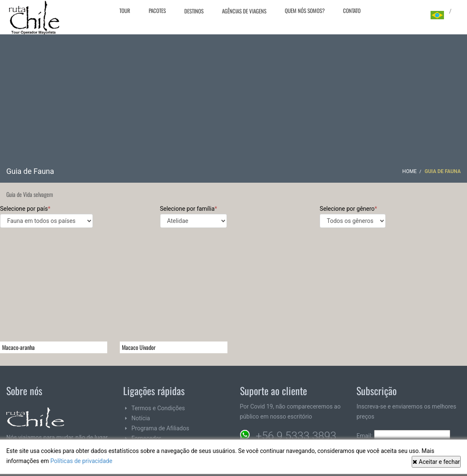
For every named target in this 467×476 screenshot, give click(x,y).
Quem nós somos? (305, 10)
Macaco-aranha (18, 347)
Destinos (194, 11)
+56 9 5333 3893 (296, 436)
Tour (125, 10)
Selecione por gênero (353, 217)
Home (410, 171)
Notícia (141, 418)
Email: (403, 436)
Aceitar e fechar (436, 462)
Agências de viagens (244, 11)
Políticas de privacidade (81, 461)
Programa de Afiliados (160, 428)
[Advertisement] (234, 103)
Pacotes (157, 10)
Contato (352, 10)
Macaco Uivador (139, 347)
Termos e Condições (158, 408)
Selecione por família (194, 217)
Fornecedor (146, 438)
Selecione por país (46, 217)
